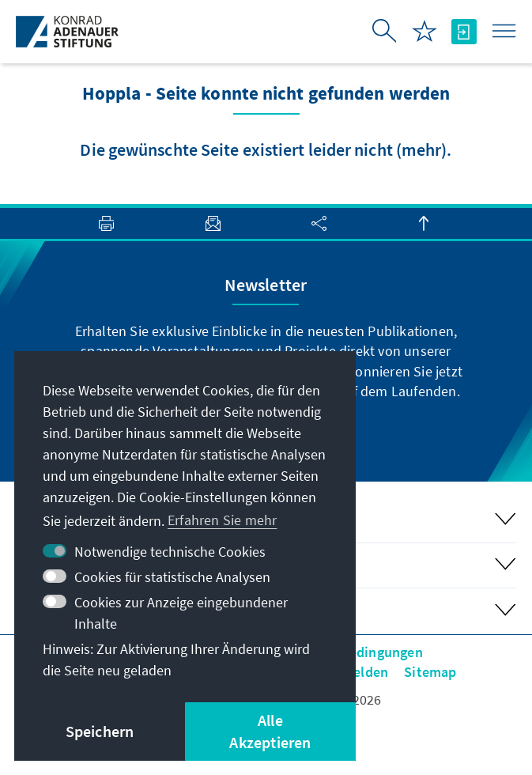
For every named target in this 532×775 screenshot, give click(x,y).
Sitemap (430, 672)
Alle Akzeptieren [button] (270, 731)
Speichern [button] (100, 731)
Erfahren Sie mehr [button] (222, 520)
